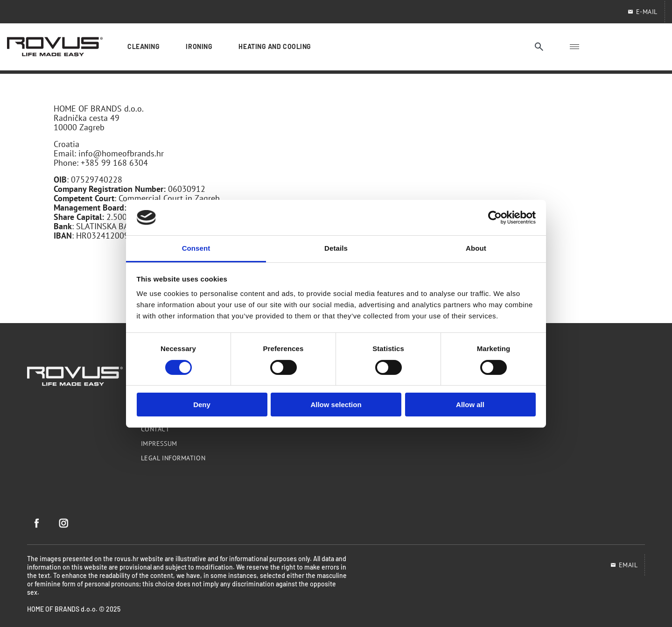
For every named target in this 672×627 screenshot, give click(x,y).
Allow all (470, 405)
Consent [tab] (196, 248)
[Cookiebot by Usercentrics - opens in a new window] (495, 218)
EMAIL (624, 565)
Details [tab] (336, 248)
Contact (155, 429)
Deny (202, 405)
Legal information (173, 458)
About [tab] (476, 248)
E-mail (642, 12)
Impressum (159, 444)
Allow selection (336, 405)
